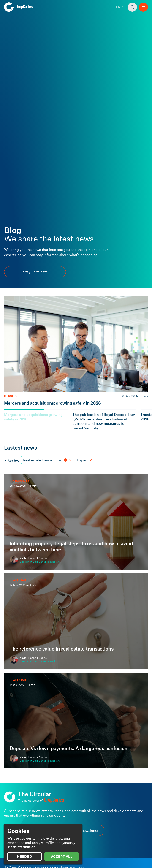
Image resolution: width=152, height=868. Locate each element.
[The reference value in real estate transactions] (76, 621)
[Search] (132, 7)
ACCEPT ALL (62, 856)
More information (21, 847)
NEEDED (24, 856)
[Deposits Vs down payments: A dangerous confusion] (76, 721)
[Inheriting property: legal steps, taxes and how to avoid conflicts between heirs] (76, 522)
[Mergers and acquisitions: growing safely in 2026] (76, 351)
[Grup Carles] (26, 7)
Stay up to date (35, 272)
